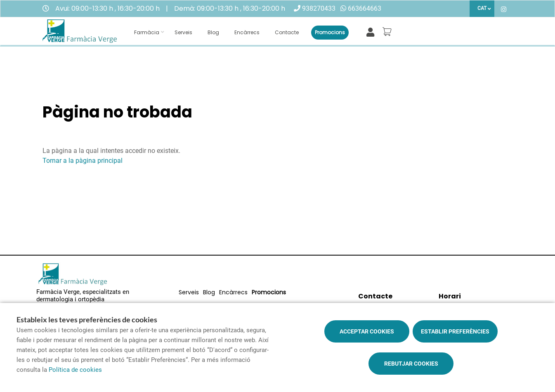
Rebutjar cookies (411, 364)
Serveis (183, 32)
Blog (213, 32)
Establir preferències (455, 331)
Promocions (330, 32)
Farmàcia (147, 32)
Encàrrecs (247, 32)
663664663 (365, 8)
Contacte (287, 32)
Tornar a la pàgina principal (83, 161)
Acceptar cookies (367, 331)
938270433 (319, 8)
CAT (482, 8)
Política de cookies (75, 370)
